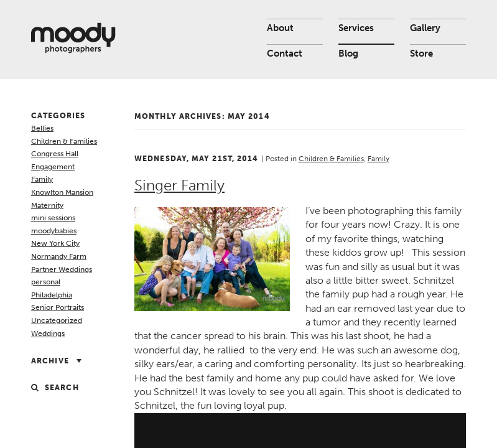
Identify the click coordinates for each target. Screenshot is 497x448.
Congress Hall (55, 154)
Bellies (42, 128)
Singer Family (179, 185)
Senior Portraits (58, 307)
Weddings (48, 334)
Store (421, 54)
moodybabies (54, 231)
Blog (348, 54)
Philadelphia (52, 295)
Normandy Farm (59, 256)
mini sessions (53, 218)
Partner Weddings (62, 269)
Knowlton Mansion (62, 192)
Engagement (53, 167)
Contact (285, 54)
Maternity (47, 205)
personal (46, 282)
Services (356, 28)
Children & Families (64, 141)
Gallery (425, 28)
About (280, 28)
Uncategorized (57, 320)
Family (42, 179)
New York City (55, 243)
